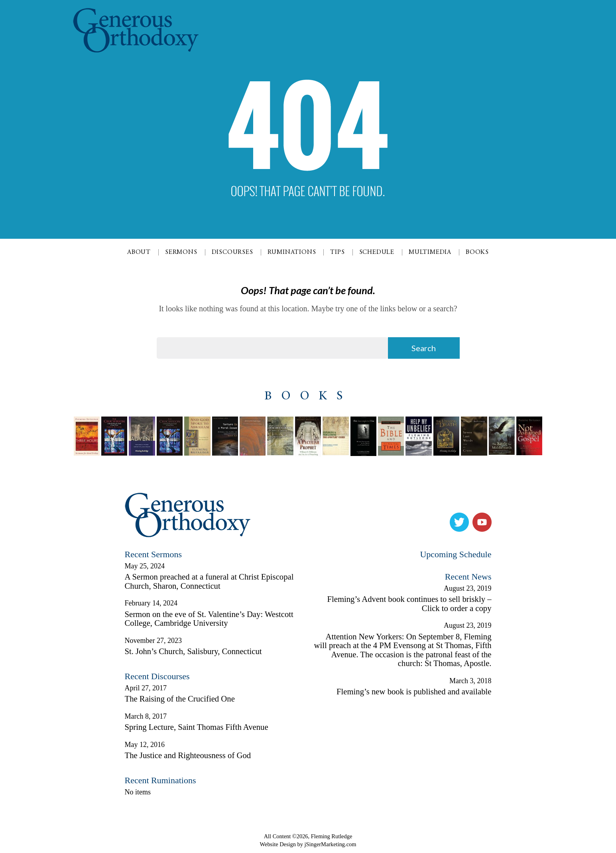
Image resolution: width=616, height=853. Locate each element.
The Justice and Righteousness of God (188, 755)
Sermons (181, 252)
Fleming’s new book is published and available (414, 692)
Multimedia (430, 252)
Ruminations (292, 252)
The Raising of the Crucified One (180, 699)
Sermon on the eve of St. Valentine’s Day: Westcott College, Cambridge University (209, 619)
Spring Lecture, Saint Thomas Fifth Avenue (197, 727)
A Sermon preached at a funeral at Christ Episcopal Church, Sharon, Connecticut (209, 581)
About (139, 252)
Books (477, 252)
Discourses (232, 252)
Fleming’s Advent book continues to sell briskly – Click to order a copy (409, 604)
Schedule (377, 252)
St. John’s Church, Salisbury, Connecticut (193, 651)
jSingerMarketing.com (331, 844)
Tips (337, 252)
